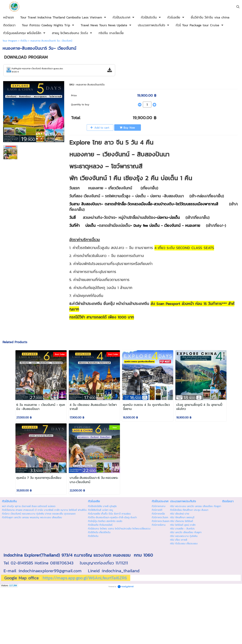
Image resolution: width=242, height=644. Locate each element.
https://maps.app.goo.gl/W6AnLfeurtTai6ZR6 (85, 578)
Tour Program (10, 41)
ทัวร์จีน (24, 41)
